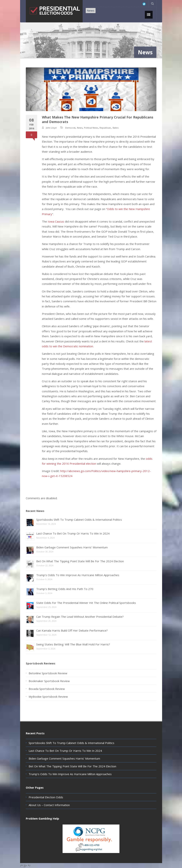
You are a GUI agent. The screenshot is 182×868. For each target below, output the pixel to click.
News (91, 10)
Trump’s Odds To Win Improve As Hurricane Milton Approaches (78, 575)
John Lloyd (51, 128)
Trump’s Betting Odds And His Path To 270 (65, 589)
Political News (91, 128)
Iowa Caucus (56, 221)
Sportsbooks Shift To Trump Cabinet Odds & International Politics (79, 520)
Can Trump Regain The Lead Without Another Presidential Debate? (80, 617)
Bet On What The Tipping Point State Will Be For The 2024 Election (80, 561)
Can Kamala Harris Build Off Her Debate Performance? (72, 630)
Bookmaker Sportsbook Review (49, 681)
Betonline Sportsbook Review (48, 673)
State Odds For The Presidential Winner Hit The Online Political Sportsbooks (86, 603)
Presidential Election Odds (46, 797)
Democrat (70, 128)
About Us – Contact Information (49, 805)
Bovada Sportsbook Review (47, 689)
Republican (105, 128)
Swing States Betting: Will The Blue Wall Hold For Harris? (73, 644)
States (115, 128)
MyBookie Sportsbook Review (48, 697)
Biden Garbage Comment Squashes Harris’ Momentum (72, 547)
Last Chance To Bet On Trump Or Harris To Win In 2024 (73, 533)
